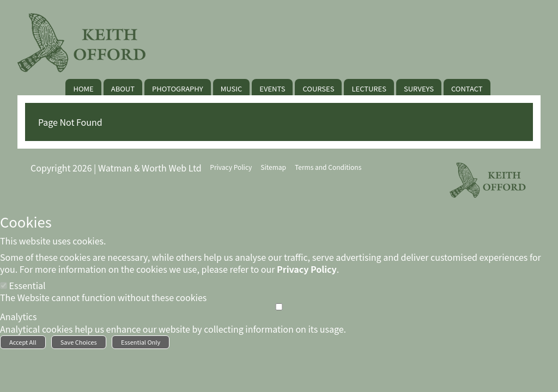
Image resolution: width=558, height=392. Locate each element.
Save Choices (79, 342)
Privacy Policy (307, 269)
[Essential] (4, 286)
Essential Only (141, 342)
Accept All (23, 342)
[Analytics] (279, 307)
